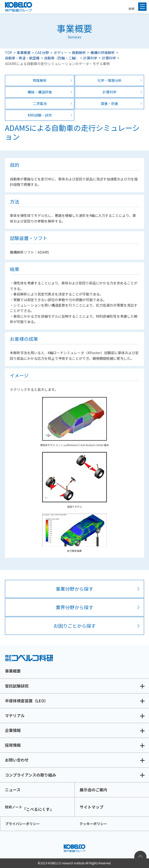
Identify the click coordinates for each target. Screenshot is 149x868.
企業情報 (13, 730)
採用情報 (13, 745)
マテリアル (15, 715)
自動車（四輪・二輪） (61, 58)
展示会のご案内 (93, 790)
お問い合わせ (17, 760)
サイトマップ (92, 807)
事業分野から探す (74, 589)
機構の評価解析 (103, 52)
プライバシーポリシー (22, 824)
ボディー (61, 52)
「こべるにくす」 (29, 808)
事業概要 (24, 52)
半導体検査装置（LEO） (27, 701)
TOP (9, 52)
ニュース (13, 790)
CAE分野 (42, 52)
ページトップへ (140, 857)
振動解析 (79, 52)
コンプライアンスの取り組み (30, 775)
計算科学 (90, 58)
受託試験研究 (17, 686)
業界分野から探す (74, 607)
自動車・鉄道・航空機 (22, 58)
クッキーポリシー (93, 824)
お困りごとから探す (75, 626)
